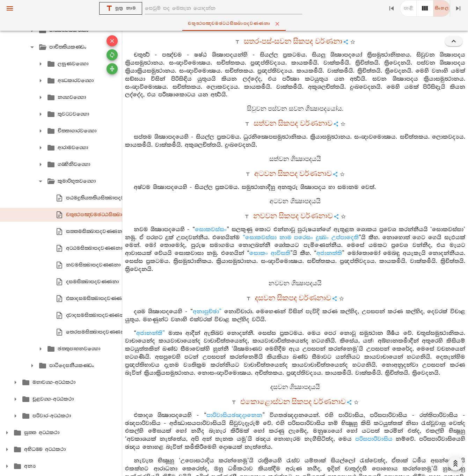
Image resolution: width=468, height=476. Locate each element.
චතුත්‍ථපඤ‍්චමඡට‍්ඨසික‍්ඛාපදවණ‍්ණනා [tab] (235, 24)
